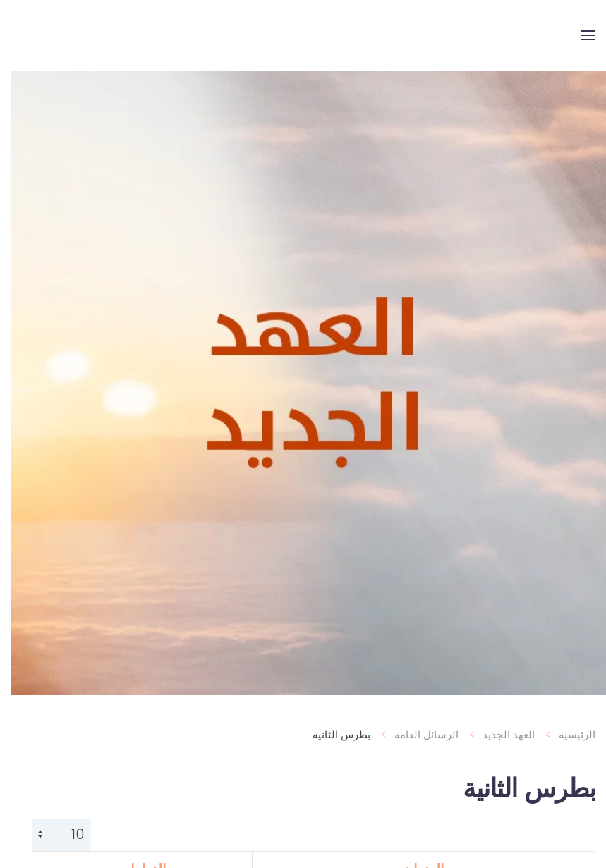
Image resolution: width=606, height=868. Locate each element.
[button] (578, 35)
